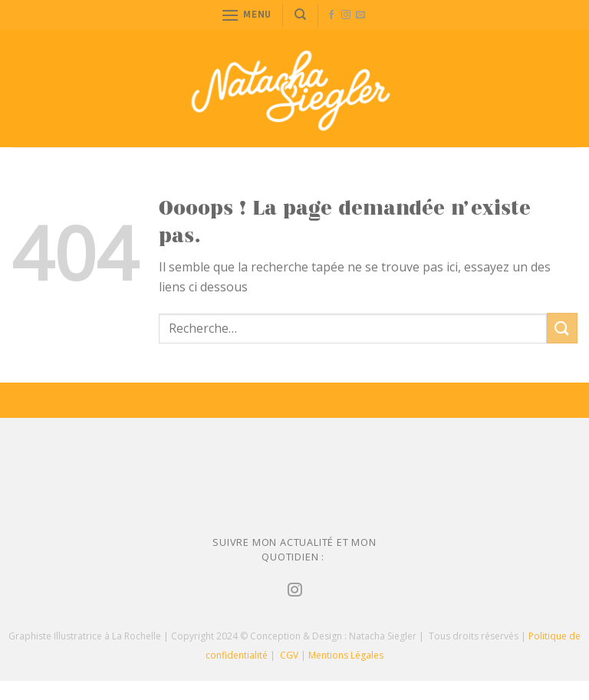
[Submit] (562, 328)
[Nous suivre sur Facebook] (331, 15)
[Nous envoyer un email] (360, 15)
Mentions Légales (346, 655)
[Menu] (246, 15)
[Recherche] (300, 15)
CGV (289, 655)
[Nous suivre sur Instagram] (346, 15)
